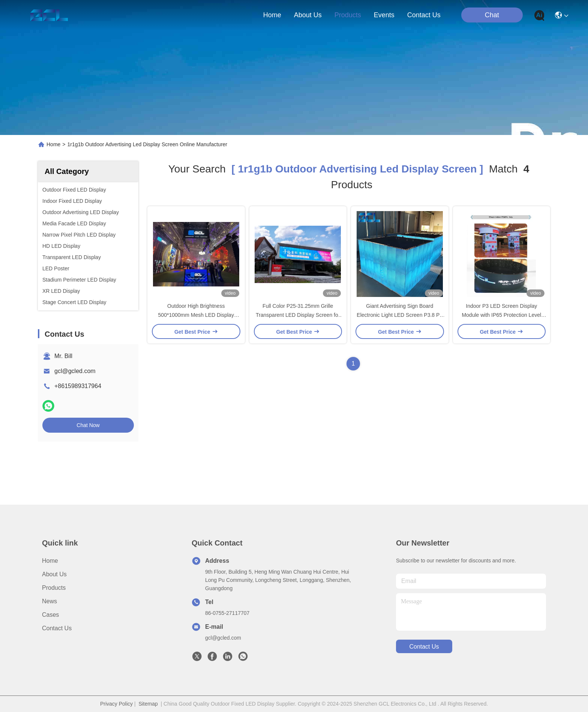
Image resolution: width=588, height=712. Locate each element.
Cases (50, 615)
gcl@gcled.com (75, 371)
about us (308, 15)
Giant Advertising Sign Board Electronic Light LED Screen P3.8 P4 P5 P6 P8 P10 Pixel (400, 315)
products (348, 15)
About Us (54, 574)
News (49, 601)
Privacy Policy (116, 704)
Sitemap (148, 704)
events (384, 15)
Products (54, 588)
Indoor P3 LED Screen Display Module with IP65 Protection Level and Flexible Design (501, 315)
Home (272, 15)
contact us (424, 15)
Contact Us (57, 628)
